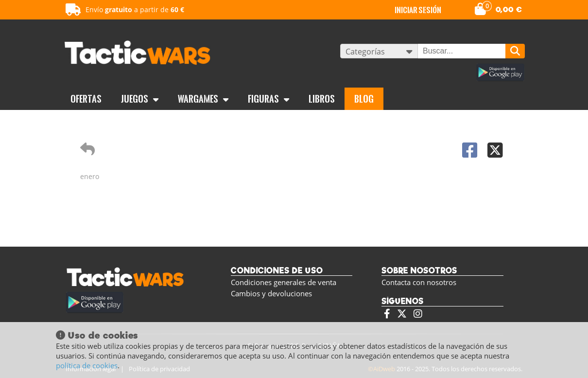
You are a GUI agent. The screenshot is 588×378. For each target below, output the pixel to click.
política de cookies (87, 365)
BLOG (364, 99)
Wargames (203, 99)
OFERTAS (86, 99)
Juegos (140, 99)
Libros (322, 99)
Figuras (268, 99)
